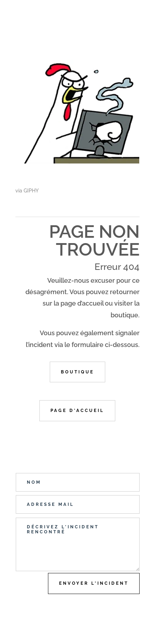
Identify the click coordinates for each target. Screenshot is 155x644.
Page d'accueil (77, 411)
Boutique (77, 372)
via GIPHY (27, 191)
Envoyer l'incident (94, 583)
